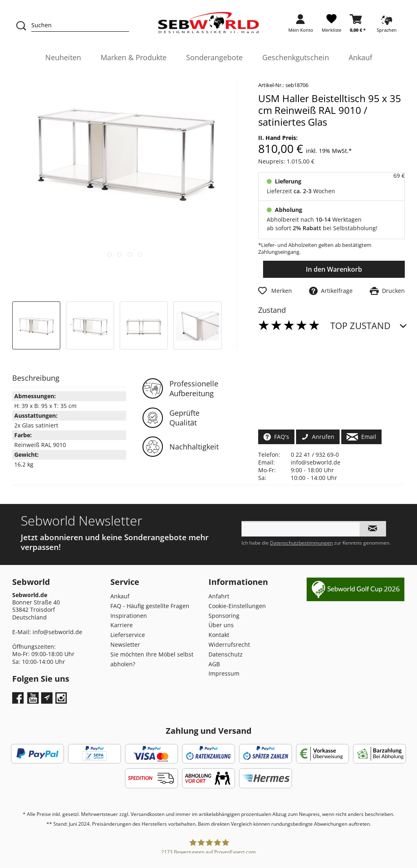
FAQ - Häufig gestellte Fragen (150, 606)
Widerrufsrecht (229, 644)
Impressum (224, 673)
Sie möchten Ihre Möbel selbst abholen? (152, 659)
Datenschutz (226, 654)
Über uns (221, 625)
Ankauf (120, 596)
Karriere (122, 625)
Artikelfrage (331, 291)
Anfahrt (219, 596)
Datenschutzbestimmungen (301, 543)
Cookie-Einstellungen (237, 606)
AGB (214, 664)
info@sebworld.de (316, 462)
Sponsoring (224, 616)
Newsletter (125, 644)
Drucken (387, 291)
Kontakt (219, 635)
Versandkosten (148, 814)
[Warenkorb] (358, 26)
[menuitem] (301, 26)
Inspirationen (129, 616)
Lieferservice (128, 635)
